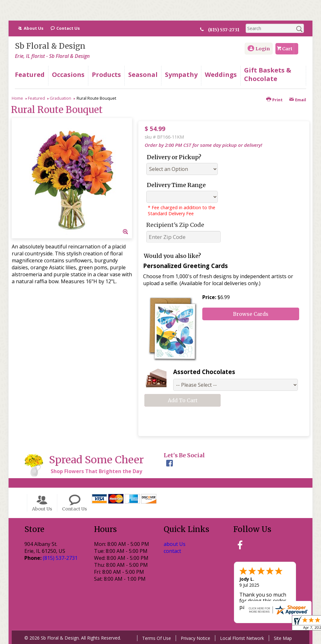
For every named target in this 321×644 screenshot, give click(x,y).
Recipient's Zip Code (175, 225)
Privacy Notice (195, 638)
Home (17, 98)
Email (298, 100)
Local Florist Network (242, 638)
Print (274, 100)
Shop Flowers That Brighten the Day (96, 471)
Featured (36, 98)
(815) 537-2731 (226, 30)
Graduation (60, 98)
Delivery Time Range (176, 185)
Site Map (283, 638)
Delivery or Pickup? (174, 157)
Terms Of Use (157, 638)
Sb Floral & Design (50, 46)
